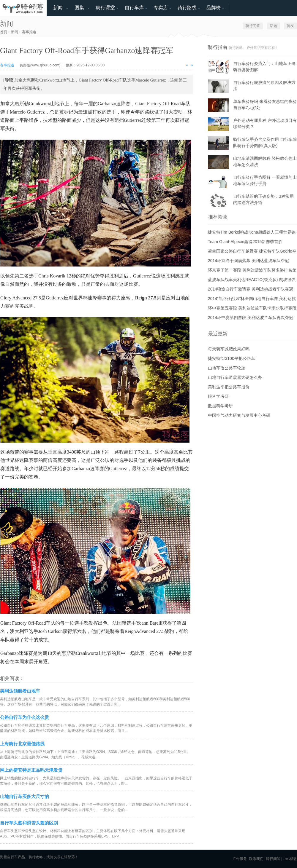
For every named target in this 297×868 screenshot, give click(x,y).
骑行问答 (253, 26)
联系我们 (256, 859)
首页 (4, 32)
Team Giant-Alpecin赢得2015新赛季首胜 (245, 242)
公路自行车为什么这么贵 (25, 717)
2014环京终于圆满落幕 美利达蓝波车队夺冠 (248, 261)
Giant (140, 104)
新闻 (58, 8)
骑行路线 (187, 8)
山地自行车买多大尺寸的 (25, 796)
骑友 (290, 26)
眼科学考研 (218, 396)
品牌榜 (214, 8)
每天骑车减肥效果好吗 (229, 349)
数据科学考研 (220, 406)
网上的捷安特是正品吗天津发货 (31, 770)
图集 (79, 8)
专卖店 (161, 8)
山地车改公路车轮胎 (227, 368)
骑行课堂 (105, 8)
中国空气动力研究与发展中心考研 (239, 415)
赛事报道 (29, 32)
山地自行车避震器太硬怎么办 (235, 377)
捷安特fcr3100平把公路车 (232, 358)
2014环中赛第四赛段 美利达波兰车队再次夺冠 (251, 317)
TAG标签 (290, 859)
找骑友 (52, 857)
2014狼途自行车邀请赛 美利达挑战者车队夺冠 (251, 289)
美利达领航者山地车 (20, 691)
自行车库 (134, 8)
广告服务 (240, 859)
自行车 (12, 857)
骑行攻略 (36, 857)
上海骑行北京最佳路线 (22, 744)
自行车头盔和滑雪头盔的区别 (29, 823)
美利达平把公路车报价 (229, 387)
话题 (274, 26)
